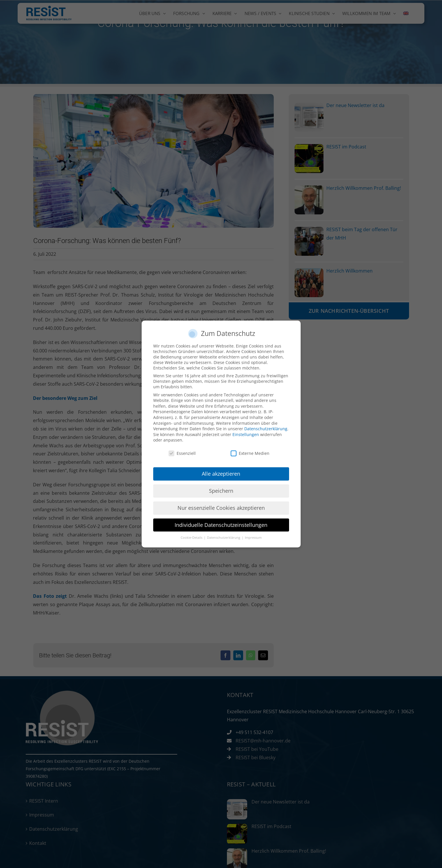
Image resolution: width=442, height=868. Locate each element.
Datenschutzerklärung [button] (224, 537)
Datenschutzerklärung (266, 429)
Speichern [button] (221, 491)
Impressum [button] (253, 537)
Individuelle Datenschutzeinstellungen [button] (221, 525)
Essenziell (182, 453)
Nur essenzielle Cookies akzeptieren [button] (221, 508)
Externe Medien (250, 453)
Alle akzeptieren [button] (221, 474)
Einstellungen (246, 434)
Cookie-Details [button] (192, 537)
